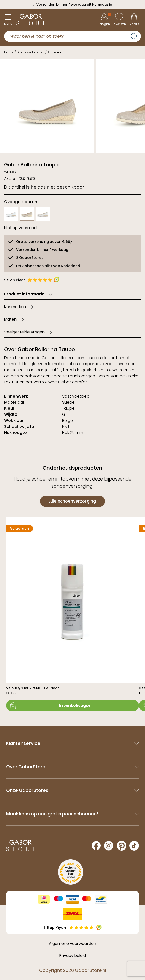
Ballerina (55, 52)
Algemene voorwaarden (72, 943)
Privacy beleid (73, 956)
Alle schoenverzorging (72, 501)
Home (9, 52)
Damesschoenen (31, 52)
